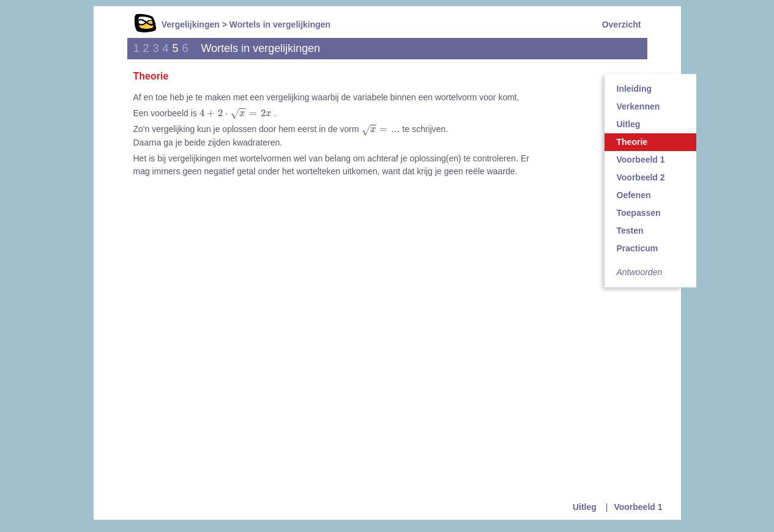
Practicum (638, 248)
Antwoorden (640, 272)
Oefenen (634, 195)
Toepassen (639, 213)
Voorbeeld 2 (641, 177)
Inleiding (634, 89)
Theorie (632, 142)
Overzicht (622, 24)
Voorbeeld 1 (641, 160)
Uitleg (629, 124)
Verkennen (638, 106)
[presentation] (236, 114)
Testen (630, 231)
